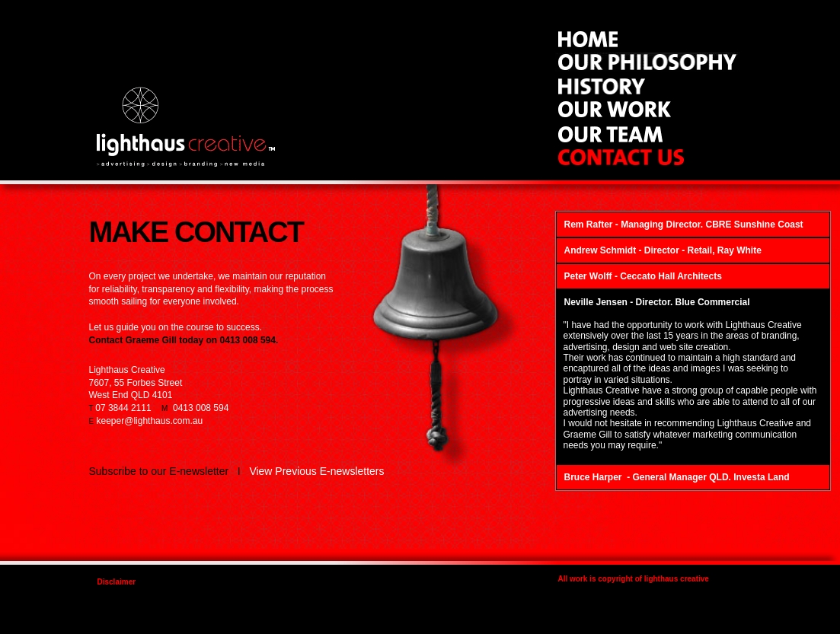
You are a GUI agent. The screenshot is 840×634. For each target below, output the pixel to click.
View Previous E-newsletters (316, 471)
